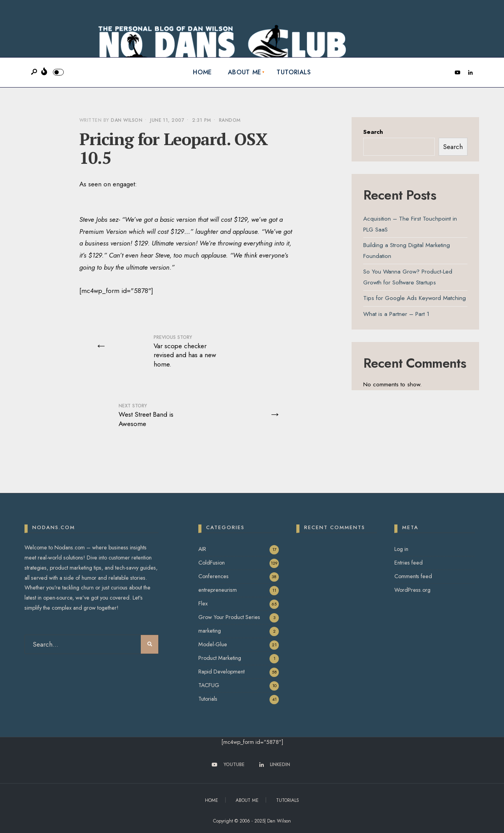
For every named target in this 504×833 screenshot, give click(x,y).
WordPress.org (412, 590)
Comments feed (413, 576)
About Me (245, 72)
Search (373, 132)
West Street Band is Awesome (146, 415)
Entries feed (409, 563)
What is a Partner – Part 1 (396, 314)
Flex (203, 603)
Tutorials (294, 72)
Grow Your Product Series (229, 617)
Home (202, 72)
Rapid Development (221, 672)
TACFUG (209, 685)
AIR (202, 549)
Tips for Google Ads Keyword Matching (415, 298)
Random (230, 120)
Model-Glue (213, 644)
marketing (210, 631)
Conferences (213, 576)
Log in (401, 549)
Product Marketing (220, 658)
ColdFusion (212, 563)
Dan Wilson (127, 120)
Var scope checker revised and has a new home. (185, 351)
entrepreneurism (218, 590)
